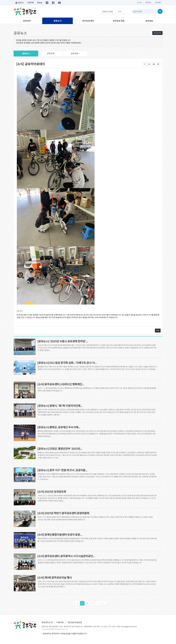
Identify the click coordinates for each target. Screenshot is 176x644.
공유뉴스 (26, 53)
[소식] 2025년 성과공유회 (52, 492)
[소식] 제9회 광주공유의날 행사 (55, 578)
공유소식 (58, 21)
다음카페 (30, 3)
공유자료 (75, 53)
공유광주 (27, 21)
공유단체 (51, 53)
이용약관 (60, 622)
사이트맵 (158, 3)
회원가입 (148, 3)
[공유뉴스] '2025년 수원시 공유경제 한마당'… (63, 341)
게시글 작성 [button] (157, 33)
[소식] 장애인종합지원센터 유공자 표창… (60, 535)
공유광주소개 (47, 622)
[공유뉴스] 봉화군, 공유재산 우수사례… (59, 427)
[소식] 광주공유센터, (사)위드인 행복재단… (61, 384)
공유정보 (149, 21)
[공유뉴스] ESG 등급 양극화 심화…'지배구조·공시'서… (67, 363)
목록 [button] (158, 330)
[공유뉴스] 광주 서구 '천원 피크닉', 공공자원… (62, 470)
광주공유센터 (88, 21)
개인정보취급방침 (75, 622)
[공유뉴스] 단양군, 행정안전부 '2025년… (60, 449)
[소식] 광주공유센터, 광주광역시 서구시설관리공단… (66, 556)
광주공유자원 (119, 21)
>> (103, 603)
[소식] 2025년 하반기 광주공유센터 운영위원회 (63, 513)
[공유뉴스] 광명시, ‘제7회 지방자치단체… (60, 406)
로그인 (140, 3)
